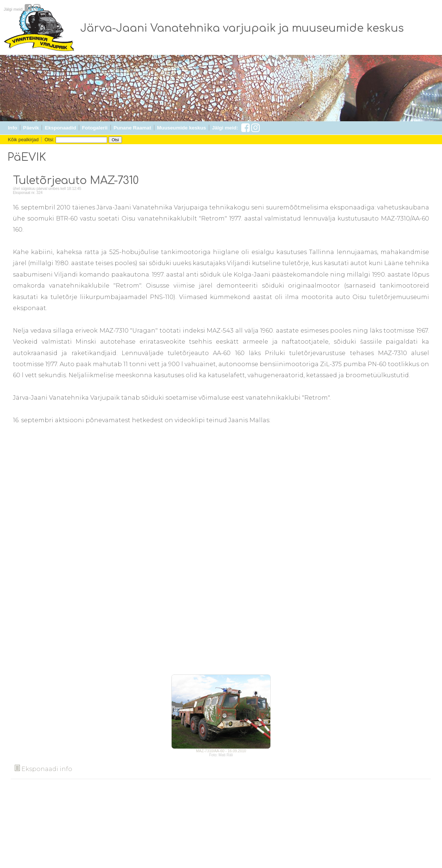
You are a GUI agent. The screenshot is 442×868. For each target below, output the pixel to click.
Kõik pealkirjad (23, 140)
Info (13, 128)
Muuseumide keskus (181, 128)
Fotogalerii (95, 128)
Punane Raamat (132, 128)
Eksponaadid (61, 128)
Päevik (31, 128)
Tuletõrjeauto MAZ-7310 (76, 181)
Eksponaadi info (43, 769)
